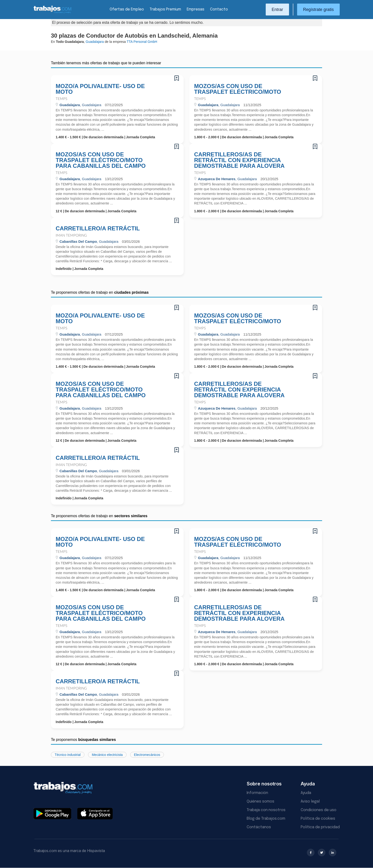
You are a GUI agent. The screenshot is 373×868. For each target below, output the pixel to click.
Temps (61, 99)
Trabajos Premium (165, 9)
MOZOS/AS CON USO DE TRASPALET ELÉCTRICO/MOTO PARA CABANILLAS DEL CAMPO (101, 160)
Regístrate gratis (318, 10)
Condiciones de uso (319, 810)
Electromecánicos (147, 755)
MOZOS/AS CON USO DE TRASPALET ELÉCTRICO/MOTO (238, 89)
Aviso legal (310, 801)
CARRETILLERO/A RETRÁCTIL (98, 228)
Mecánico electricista (107, 755)
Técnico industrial (68, 755)
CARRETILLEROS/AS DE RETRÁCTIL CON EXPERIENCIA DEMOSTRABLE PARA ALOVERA (239, 160)
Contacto (219, 9)
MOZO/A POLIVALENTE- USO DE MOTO (100, 89)
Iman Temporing (71, 236)
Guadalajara (95, 42)
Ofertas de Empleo (127, 9)
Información (257, 793)
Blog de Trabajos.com (266, 819)
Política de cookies (318, 819)
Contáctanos (259, 827)
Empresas (196, 9)
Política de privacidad (320, 827)
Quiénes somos (260, 801)
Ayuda (306, 793)
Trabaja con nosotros (266, 810)
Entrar (277, 10)
